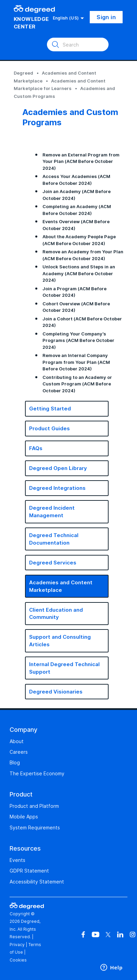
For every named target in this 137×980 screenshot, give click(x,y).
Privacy (17, 945)
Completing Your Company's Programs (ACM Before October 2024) (78, 340)
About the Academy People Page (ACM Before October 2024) (79, 240)
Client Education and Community (56, 614)
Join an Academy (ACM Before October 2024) (77, 195)
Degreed (23, 73)
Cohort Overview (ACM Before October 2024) (76, 307)
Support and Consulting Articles (60, 641)
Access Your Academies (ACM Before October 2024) (76, 180)
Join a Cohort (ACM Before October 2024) (82, 322)
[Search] (78, 44)
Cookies (18, 960)
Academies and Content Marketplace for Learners (60, 85)
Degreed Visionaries (56, 692)
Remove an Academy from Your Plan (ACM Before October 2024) (83, 255)
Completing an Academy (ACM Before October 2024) (77, 210)
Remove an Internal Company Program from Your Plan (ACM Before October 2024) (76, 362)
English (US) (68, 18)
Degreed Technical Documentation (54, 539)
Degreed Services (53, 563)
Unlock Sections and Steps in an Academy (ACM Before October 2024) (79, 273)
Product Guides (49, 428)
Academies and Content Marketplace (61, 586)
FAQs (36, 448)
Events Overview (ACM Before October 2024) (76, 225)
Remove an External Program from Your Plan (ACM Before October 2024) (81, 161)
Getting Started (50, 409)
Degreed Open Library (58, 468)
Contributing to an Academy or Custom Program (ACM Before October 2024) (77, 384)
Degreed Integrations (57, 488)
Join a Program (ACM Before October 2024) (74, 292)
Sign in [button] (106, 17)
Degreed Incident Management (52, 512)
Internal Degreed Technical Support (64, 668)
